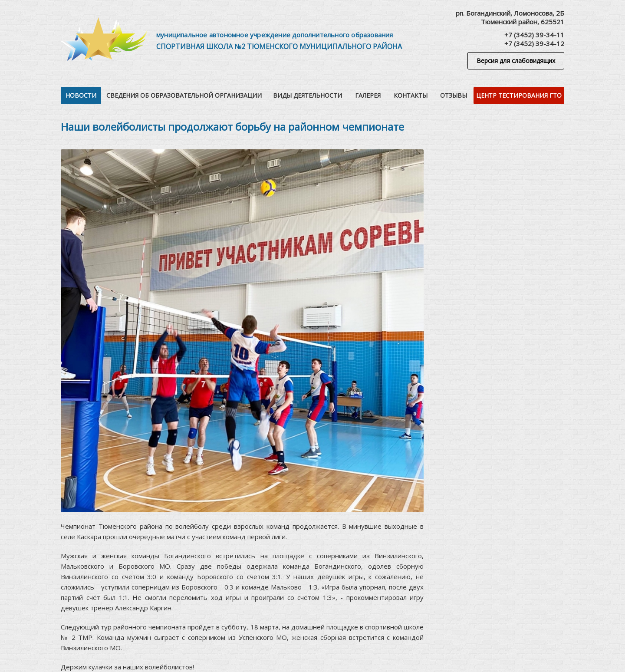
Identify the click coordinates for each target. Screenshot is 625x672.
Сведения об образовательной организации (184, 95)
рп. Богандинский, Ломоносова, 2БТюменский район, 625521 (510, 17)
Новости (81, 95)
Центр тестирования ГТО (519, 95)
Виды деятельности (308, 95)
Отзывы (454, 95)
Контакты (411, 95)
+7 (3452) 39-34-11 (534, 35)
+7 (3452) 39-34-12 (534, 43)
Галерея (368, 95)
